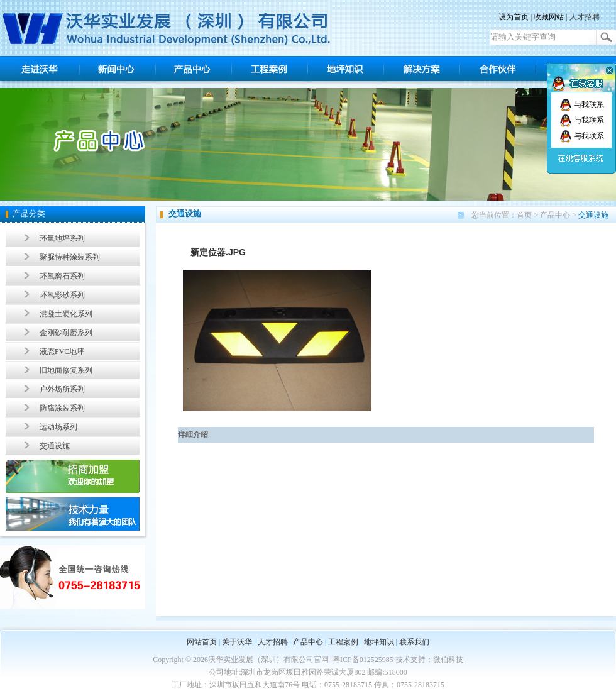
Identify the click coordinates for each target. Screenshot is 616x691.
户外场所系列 (62, 389)
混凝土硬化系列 (66, 314)
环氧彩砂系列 (62, 295)
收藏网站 (549, 17)
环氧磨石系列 (62, 276)
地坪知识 (379, 642)
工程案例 (343, 642)
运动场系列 (58, 427)
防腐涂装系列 (62, 408)
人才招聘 (585, 17)
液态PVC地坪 (62, 351)
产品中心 (555, 215)
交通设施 (55, 446)
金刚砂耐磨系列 (66, 333)
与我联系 (582, 104)
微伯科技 (448, 660)
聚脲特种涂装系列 (70, 257)
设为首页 (514, 17)
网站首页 (202, 642)
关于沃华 (237, 642)
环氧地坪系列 (62, 238)
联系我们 (414, 642)
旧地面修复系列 (66, 370)
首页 (524, 215)
